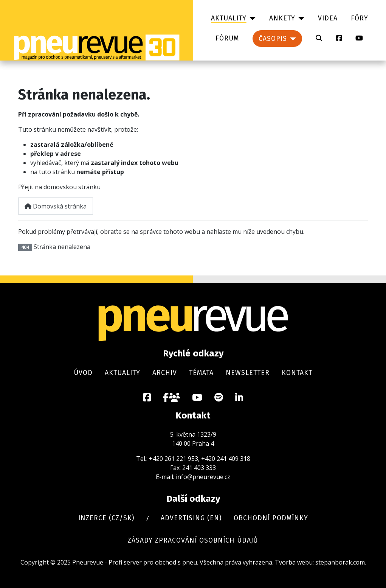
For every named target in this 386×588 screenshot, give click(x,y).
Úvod (83, 373)
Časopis (273, 39)
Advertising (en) (191, 518)
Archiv (165, 373)
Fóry (360, 18)
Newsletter (248, 373)
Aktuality (229, 18)
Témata (201, 373)
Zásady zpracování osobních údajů (193, 541)
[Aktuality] (251, 19)
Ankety (282, 18)
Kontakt (297, 373)
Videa (328, 18)
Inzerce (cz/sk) (106, 518)
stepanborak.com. (341, 562)
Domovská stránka (56, 206)
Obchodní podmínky (271, 518)
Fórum (227, 38)
